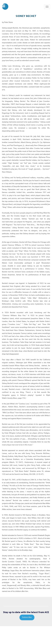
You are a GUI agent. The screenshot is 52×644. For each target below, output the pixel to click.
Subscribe (27, 617)
